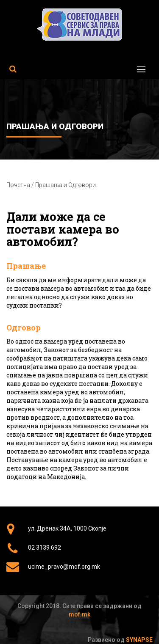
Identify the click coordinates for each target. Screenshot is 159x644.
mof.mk (79, 614)
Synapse (139, 640)
